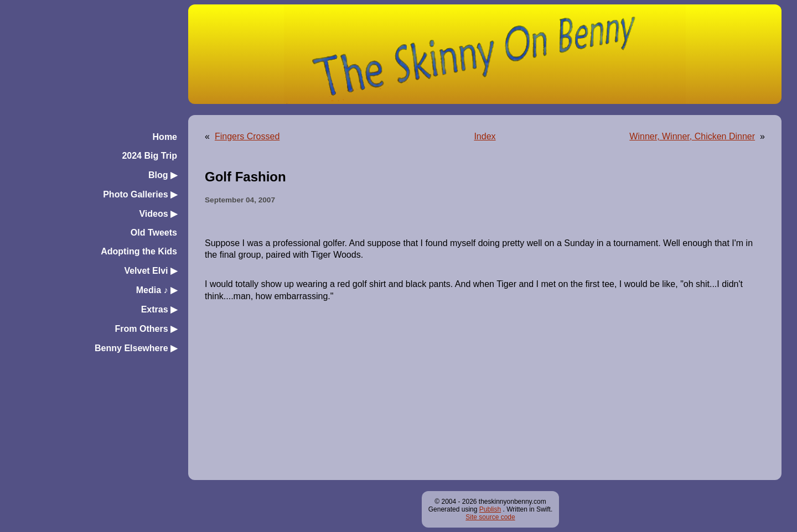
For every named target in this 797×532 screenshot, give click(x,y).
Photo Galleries (140, 194)
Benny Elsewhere (136, 348)
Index (485, 136)
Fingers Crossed (247, 136)
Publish (490, 509)
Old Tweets (154, 233)
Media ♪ (157, 290)
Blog (163, 175)
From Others (146, 329)
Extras (159, 309)
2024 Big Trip (149, 156)
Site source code (490, 517)
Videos (158, 214)
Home (165, 137)
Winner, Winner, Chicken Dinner (692, 136)
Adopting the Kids (139, 251)
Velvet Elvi (151, 271)
